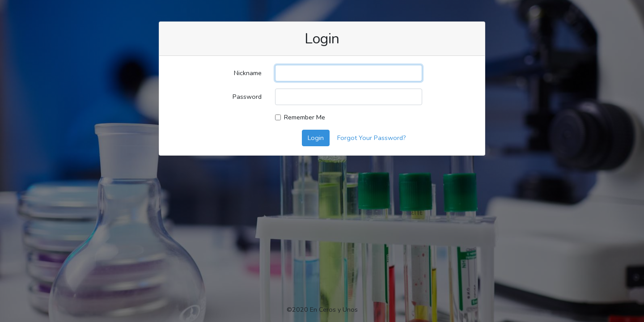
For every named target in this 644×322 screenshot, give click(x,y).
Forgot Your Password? (372, 138)
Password (247, 97)
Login (316, 138)
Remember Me (305, 117)
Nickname (248, 73)
